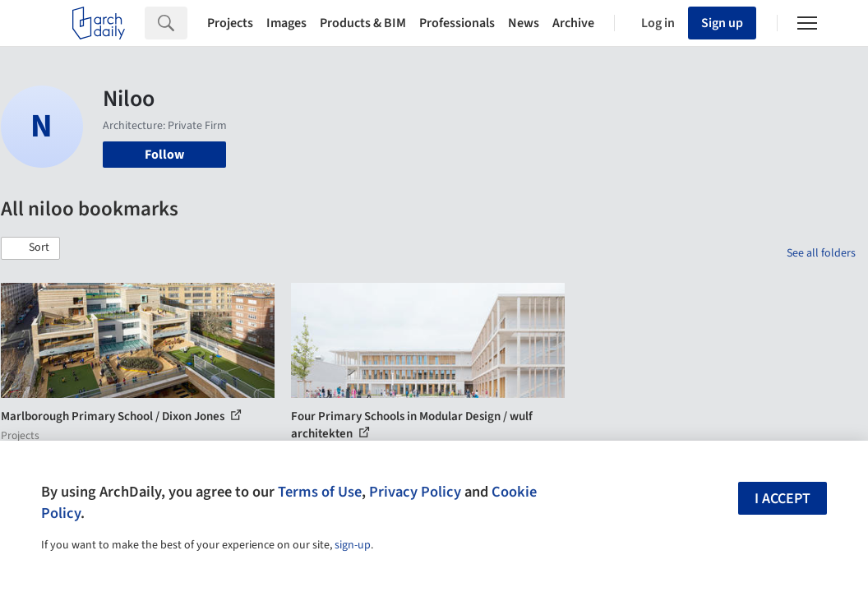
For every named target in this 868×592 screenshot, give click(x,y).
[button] (30, 248)
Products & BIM (363, 23)
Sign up (722, 23)
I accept (783, 499)
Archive (573, 23)
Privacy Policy (415, 492)
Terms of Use (320, 492)
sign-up (353, 545)
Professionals (457, 23)
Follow (164, 155)
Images (286, 23)
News (524, 23)
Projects (230, 23)
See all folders (821, 253)
